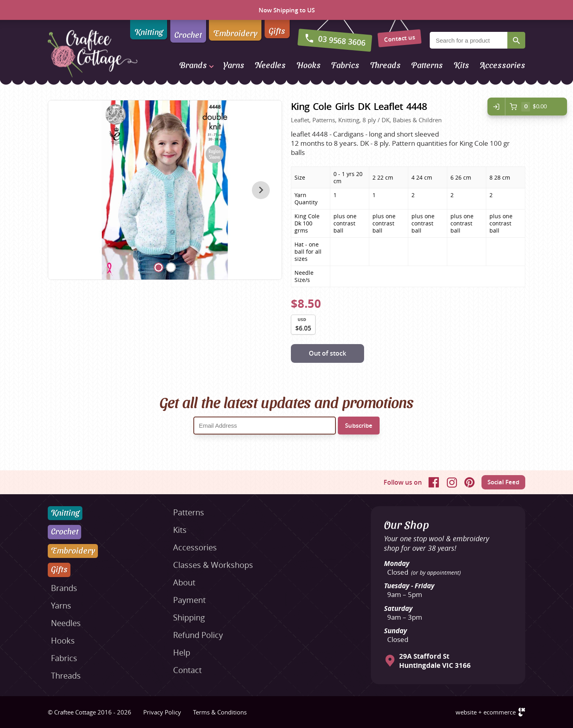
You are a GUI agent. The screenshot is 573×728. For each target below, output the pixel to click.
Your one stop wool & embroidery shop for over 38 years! (437, 543)
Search (516, 40)
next (261, 190)
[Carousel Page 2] (171, 267)
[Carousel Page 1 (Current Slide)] (159, 267)
